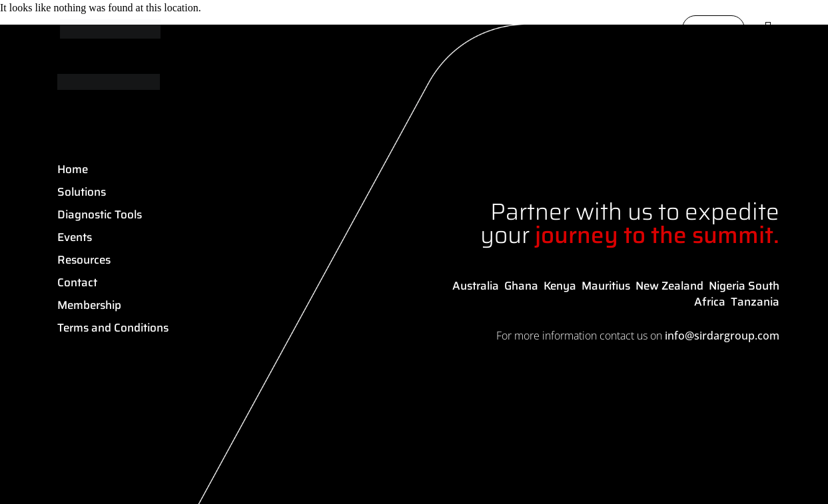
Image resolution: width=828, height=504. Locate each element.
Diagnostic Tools (100, 214)
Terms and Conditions (113, 328)
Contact (77, 282)
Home (73, 169)
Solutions (82, 192)
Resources (84, 260)
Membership (89, 305)
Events (75, 237)
